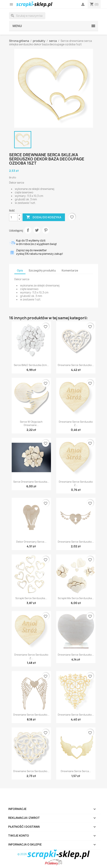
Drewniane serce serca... (76, 771)
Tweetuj (37, 230)
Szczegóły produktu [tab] (42, 271)
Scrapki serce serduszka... (31, 598)
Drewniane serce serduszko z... (76, 423)
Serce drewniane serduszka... (31, 482)
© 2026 (54, 854)
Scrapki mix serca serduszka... (76, 598)
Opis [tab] (20, 271)
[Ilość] (13, 217)
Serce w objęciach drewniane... (31, 423)
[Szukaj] (27, 16)
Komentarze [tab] (70, 271)
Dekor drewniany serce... (31, 542)
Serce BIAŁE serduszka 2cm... (31, 365)
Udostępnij (28, 230)
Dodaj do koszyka (44, 217)
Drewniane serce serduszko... (76, 365)
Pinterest (46, 230)
